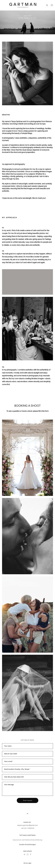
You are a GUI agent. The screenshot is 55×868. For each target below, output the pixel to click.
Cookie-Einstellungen (27, 845)
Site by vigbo (27, 863)
